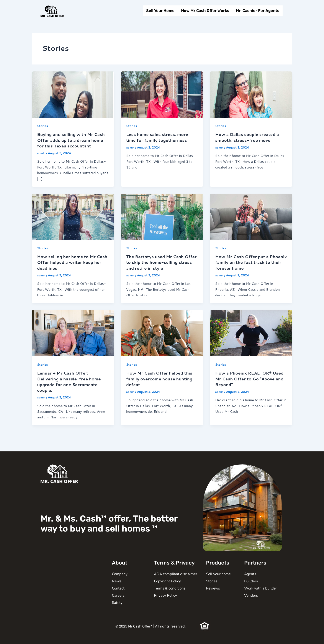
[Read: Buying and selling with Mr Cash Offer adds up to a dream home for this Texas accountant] (73, 94)
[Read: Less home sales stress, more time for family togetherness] (162, 94)
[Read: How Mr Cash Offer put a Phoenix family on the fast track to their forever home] (251, 222)
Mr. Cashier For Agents (258, 11)
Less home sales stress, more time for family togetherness (160, 137)
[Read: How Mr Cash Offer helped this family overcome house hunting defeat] (162, 338)
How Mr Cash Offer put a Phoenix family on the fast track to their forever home (246, 268)
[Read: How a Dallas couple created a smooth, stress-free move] (251, 94)
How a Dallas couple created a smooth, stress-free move (249, 137)
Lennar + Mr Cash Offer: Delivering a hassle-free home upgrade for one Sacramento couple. (71, 387)
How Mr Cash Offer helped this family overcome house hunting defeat (162, 384)
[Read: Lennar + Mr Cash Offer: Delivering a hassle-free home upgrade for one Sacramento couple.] (73, 338)
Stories (43, 126)
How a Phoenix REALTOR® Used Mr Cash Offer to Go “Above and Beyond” (245, 384)
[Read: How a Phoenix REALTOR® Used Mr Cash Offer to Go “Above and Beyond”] (251, 338)
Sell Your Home (160, 11)
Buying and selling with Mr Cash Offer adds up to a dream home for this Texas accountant (72, 143)
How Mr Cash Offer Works (205, 11)
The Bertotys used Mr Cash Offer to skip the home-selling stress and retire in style (161, 268)
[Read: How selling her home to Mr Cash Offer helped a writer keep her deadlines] (73, 222)
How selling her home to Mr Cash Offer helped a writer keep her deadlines (69, 268)
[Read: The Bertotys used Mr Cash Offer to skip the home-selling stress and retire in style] (162, 222)
